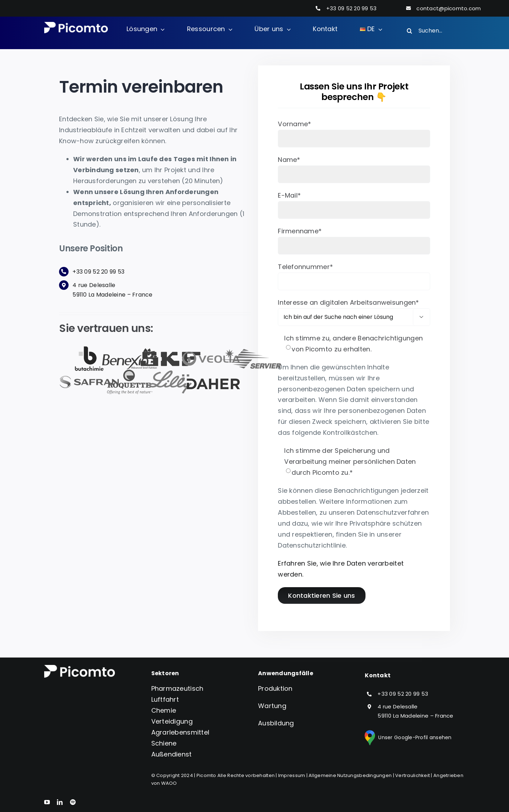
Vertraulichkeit (413, 775)
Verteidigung (172, 721)
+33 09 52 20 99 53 (352, 8)
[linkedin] (60, 802)
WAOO (169, 783)
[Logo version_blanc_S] (76, 25)
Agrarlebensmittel (180, 732)
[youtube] (47, 802)
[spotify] (73, 802)
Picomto (206, 775)
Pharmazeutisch (177, 688)
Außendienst (172, 754)
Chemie (164, 710)
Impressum (292, 775)
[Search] (409, 31)
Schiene (164, 743)
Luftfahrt (165, 699)
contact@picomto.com (449, 8)
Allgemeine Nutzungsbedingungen (350, 775)
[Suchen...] (433, 31)
